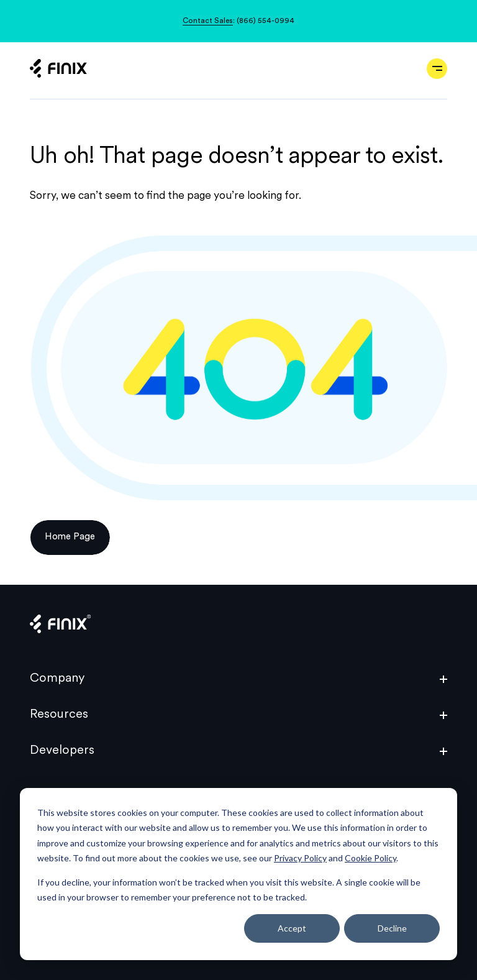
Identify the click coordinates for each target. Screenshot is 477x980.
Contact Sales (208, 21)
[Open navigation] (437, 69)
